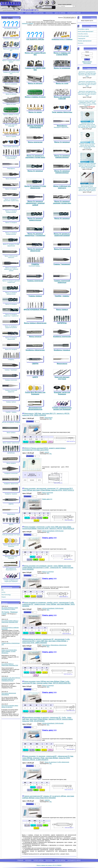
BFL (3, 590)
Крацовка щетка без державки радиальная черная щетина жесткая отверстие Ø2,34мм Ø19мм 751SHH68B (87, 166)
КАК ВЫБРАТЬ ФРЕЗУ (74, 13)
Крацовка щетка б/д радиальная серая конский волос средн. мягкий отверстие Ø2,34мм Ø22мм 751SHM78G (87, 125)
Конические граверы (34, 266)
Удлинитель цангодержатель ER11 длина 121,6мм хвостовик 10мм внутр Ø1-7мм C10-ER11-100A (87, 93)
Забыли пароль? (87, 62)
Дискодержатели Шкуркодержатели (11, 565)
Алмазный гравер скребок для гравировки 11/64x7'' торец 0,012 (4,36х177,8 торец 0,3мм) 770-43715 (87, 103)
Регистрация (87, 63)
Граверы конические (11, 376)
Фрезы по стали (11, 101)
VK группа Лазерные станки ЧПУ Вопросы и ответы (10, 608)
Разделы (93, 27)
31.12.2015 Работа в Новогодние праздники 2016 (10, 665)
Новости (5, 603)
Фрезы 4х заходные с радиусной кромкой (11, 323)
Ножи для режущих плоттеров (11, 531)
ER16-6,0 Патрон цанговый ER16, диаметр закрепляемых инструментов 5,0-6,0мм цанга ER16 (44, 449)
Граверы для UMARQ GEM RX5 (11, 69)
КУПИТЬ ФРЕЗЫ (39, 13)
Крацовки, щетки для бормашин (11, 554)
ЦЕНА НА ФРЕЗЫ (60, 13)
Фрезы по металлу (11, 90)
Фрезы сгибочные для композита (11, 253)
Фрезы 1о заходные (11, 185)
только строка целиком (65, 4)
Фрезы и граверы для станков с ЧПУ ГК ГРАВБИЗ (49, 865)
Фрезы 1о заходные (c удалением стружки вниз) (11, 196)
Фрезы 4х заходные (11, 300)
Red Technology (6, 595)
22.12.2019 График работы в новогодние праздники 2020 (10, 621)
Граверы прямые (11, 398)
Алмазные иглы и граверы (11, 35)
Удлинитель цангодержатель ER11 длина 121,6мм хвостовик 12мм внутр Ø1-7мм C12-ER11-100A (87, 84)
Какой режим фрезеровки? (86, 31)
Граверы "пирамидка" (11, 366)
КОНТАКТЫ (49, 13)
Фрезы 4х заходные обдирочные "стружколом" (11, 311)
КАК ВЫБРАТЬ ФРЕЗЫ (11, 25)
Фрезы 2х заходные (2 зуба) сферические (11, 241)
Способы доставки (83, 36)
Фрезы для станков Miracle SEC (11, 46)
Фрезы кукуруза (11, 459)
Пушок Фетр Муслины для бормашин (11, 542)
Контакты (80, 43)
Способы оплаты (83, 34)
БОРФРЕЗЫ (11, 449)
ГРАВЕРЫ (11, 356)
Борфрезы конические (11, 470)
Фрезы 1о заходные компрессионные (11, 208)
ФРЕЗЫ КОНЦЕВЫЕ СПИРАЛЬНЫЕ (11, 154)
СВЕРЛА (11, 500)
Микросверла (11, 511)
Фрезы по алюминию (11, 80)
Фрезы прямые (11, 429)
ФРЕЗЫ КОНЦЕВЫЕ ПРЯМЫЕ (11, 419)
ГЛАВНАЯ (20, 13)
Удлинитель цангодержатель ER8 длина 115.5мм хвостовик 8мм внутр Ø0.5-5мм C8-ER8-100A (87, 74)
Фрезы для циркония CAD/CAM (11, 122)
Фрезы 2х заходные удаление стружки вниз (11, 278)
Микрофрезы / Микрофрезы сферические (54, 645)
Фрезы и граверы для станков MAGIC (11, 58)
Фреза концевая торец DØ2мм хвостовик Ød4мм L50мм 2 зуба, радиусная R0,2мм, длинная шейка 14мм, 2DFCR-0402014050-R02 (46, 682)
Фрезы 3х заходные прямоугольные (11, 290)
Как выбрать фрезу (83, 29)
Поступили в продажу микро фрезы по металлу (10, 706)
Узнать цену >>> (47, 499)
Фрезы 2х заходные (11, 219)
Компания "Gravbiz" (28, 23)
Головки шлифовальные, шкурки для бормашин (11, 577)
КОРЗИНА (28, 13)
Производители (7, 587)
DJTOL (4, 592)
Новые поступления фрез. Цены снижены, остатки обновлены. (9, 651)
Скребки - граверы (11, 408)
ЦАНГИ (11, 521)
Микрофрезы (11, 165)
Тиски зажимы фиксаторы (11, 143)
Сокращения (81, 38)
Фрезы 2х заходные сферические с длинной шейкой (11, 265)
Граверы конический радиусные (11, 387)
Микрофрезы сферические (61, 127)
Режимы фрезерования (85, 41)
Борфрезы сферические (11, 480)
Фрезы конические (11, 175)
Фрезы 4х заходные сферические (11, 335)
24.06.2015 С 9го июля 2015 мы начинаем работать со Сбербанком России (11, 679)
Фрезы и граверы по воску (11, 111)
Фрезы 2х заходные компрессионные (11, 230)
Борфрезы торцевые (11, 490)
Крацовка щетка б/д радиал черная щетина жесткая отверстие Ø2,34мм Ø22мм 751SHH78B (87, 146)
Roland (4, 597)
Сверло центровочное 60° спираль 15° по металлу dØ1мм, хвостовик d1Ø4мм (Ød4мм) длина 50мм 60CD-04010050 (48, 797)
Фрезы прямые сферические (11, 439)
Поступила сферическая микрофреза (9, 694)
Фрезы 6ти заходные (11, 346)
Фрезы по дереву (11, 133)
